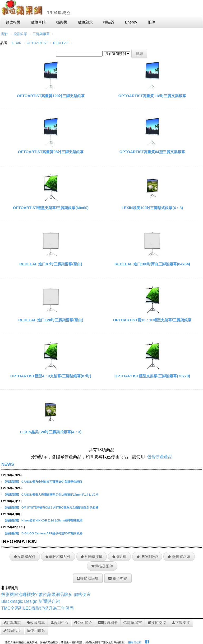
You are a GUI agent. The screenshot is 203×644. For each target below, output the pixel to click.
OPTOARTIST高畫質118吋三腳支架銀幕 (152, 96)
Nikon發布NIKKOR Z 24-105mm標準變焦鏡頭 (52, 520)
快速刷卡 (108, 623)
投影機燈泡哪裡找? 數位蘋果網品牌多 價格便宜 (46, 594)
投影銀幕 (20, 34)
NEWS (8, 464)
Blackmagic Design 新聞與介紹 (31, 601)
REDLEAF (61, 43)
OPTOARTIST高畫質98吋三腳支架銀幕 (51, 152)
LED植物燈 (147, 557)
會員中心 (60, 623)
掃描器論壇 (88, 578)
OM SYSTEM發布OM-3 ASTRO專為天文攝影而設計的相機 (60, 507)
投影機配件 (25, 557)
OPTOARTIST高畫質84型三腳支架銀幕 (152, 152)
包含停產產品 (160, 457)
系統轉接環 (92, 557)
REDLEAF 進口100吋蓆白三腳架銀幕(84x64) (152, 264)
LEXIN (17, 43)
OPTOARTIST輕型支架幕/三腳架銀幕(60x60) (51, 208)
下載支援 (181, 623)
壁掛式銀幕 (179, 557)
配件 (5, 34)
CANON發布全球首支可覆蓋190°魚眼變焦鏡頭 (52, 482)
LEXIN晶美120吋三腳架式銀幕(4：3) (51, 432)
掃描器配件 (102, 566)
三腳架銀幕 (41, 34)
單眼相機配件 (58, 557)
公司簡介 (83, 623)
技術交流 (157, 623)
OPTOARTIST (37, 43)
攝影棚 (119, 557)
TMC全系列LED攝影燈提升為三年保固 (38, 608)
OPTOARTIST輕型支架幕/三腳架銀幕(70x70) (152, 376)
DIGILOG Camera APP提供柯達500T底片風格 (52, 533)
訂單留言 (133, 623)
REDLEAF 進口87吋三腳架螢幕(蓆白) (51, 264)
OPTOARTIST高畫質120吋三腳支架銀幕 (51, 96)
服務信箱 (135, 642)
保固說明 (12, 631)
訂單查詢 (12, 623)
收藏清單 (36, 623)
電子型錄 (118, 578)
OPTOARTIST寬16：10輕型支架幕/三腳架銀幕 (152, 320)
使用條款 (36, 631)
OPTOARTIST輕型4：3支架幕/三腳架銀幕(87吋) (51, 376)
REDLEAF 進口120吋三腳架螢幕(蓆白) (51, 320)
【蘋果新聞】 (12, 482)
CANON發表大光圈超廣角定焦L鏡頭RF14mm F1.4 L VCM (60, 495)
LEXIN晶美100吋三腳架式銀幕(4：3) (152, 208)
